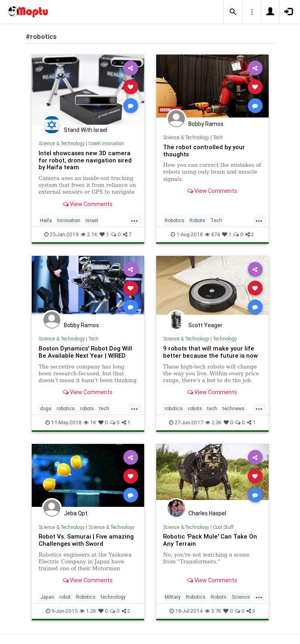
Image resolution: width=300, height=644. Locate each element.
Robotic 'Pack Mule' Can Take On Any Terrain (210, 540)
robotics (66, 408)
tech (104, 408)
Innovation (69, 220)
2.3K (213, 422)
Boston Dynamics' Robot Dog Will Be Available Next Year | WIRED (85, 352)
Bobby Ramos (206, 124)
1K (90, 422)
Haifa (46, 220)
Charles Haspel (207, 513)
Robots (197, 220)
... (135, 220)
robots (87, 408)
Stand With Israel (86, 130)
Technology (225, 339)
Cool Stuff (223, 527)
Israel (92, 220)
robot (65, 597)
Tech (218, 137)
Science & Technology (62, 143)
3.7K (213, 611)
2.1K (89, 234)
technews (234, 408)
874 (212, 234)
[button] (233, 12)
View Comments (88, 204)
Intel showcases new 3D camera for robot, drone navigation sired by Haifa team (85, 160)
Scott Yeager (205, 325)
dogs (46, 408)
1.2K (88, 611)
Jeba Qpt (76, 513)
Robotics (174, 220)
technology (113, 597)
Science (241, 597)
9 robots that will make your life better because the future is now (210, 352)
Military (173, 597)
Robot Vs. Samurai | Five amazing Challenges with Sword (86, 540)
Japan (47, 597)
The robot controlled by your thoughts (204, 151)
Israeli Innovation (106, 143)
